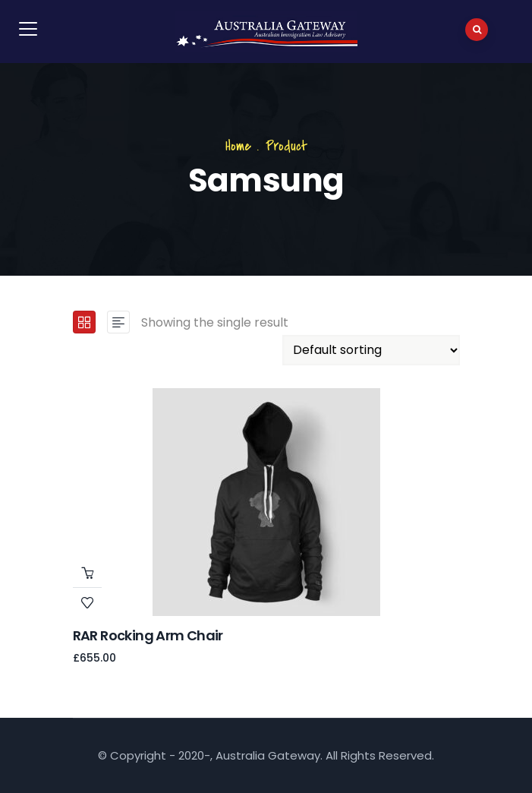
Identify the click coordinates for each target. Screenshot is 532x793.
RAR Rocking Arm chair (148, 635)
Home (238, 146)
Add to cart (87, 573)
